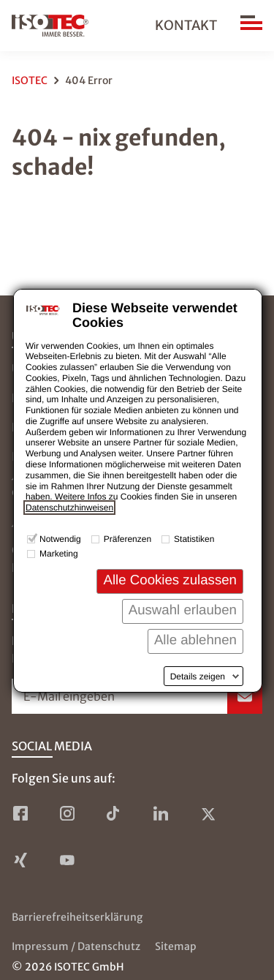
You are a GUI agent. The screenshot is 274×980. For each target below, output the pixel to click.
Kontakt (186, 25)
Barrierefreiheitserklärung (77, 917)
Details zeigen (198, 676)
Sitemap (176, 946)
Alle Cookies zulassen (170, 580)
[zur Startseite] (50, 26)
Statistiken (194, 539)
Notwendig (60, 539)
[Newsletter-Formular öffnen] (137, 696)
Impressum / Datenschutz (76, 946)
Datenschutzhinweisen (69, 508)
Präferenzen (128, 539)
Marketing (59, 554)
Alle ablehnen (195, 640)
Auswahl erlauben (183, 610)
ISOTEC (30, 80)
